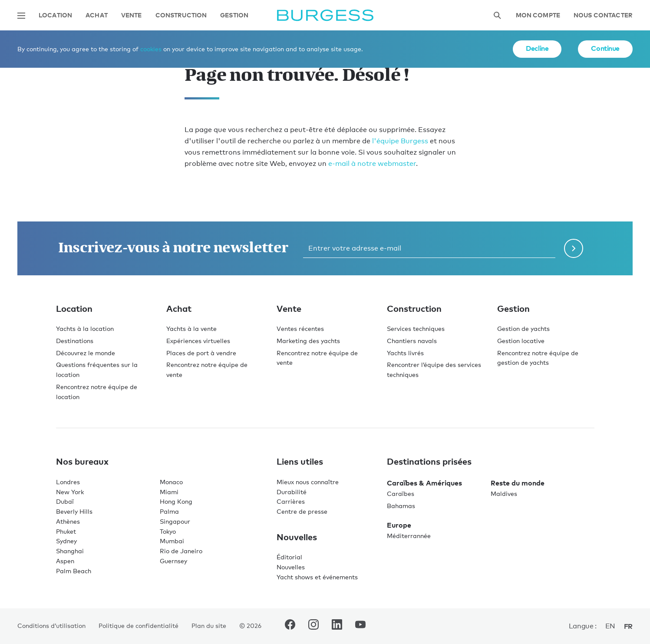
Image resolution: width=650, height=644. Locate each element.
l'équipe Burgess (400, 141)
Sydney (66, 541)
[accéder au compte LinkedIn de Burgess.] (337, 626)
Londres (68, 482)
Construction (181, 15)
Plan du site (209, 626)
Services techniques (416, 329)
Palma (169, 511)
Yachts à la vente (191, 329)
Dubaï (65, 501)
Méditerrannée (409, 536)
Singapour (175, 521)
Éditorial (289, 557)
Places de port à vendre (201, 353)
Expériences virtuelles (198, 341)
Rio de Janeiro (181, 551)
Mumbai (172, 541)
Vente (132, 15)
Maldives (504, 494)
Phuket (66, 531)
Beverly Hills (74, 511)
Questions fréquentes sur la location (97, 370)
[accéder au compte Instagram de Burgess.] (313, 626)
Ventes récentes (300, 329)
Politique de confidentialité (139, 626)
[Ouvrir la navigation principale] (21, 16)
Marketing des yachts (308, 341)
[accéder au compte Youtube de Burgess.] (360, 626)
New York (70, 492)
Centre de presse (302, 511)
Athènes (68, 521)
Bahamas (401, 506)
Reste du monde (518, 483)
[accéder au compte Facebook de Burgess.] (290, 626)
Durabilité (292, 492)
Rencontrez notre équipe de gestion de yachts (538, 358)
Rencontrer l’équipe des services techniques (434, 370)
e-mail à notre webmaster (372, 163)
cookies (151, 49)
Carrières (291, 501)
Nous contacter (603, 15)
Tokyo (168, 531)
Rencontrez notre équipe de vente (207, 370)
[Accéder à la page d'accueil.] (325, 15)
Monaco (171, 482)
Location (55, 15)
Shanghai (70, 551)
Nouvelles (291, 567)
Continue (605, 48)
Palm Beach (74, 571)
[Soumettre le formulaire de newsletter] (574, 248)
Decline (537, 48)
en (610, 626)
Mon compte (538, 15)
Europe (399, 525)
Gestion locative (521, 341)
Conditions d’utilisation (51, 626)
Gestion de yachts (523, 329)
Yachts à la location (85, 329)
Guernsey (173, 561)
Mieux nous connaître (308, 482)
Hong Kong (176, 501)
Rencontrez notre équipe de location (97, 392)
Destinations (75, 341)
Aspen (65, 561)
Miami (169, 492)
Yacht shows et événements (317, 577)
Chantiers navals (412, 341)
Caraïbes (401, 494)
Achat (97, 15)
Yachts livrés (405, 353)
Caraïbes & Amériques (424, 483)
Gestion (234, 15)
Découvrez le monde (86, 353)
